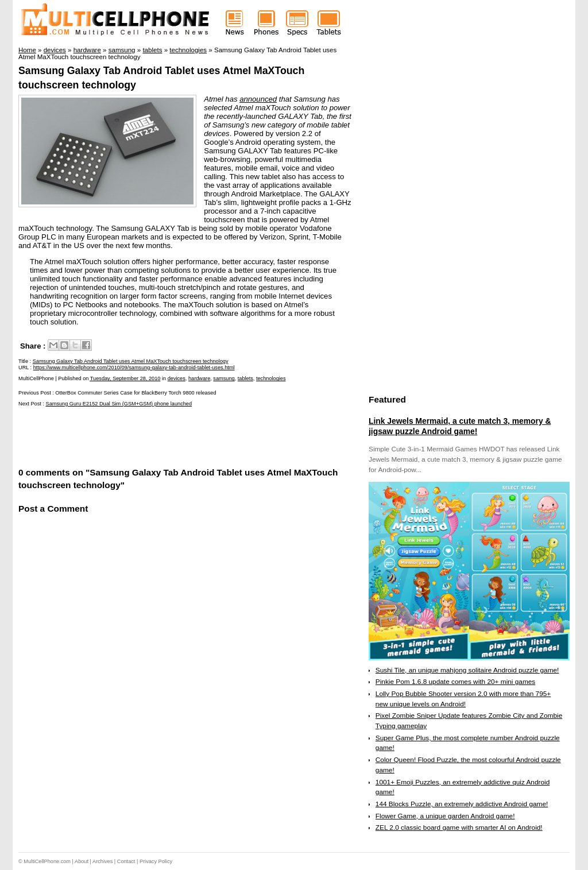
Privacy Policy (156, 861)
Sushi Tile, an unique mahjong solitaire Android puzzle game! (467, 670)
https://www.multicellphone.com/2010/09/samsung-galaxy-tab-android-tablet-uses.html (134, 368)
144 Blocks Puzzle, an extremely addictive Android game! (462, 804)
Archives (102, 861)
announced (258, 99)
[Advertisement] (153, 436)
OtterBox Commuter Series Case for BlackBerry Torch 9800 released (136, 393)
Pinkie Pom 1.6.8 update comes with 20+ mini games (455, 682)
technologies (271, 378)
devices (177, 378)
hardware (199, 378)
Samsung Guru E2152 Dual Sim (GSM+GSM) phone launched (119, 404)
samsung (224, 378)
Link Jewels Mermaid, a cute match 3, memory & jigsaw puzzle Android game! (460, 426)
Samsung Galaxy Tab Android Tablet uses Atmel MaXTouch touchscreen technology (131, 361)
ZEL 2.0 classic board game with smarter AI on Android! (459, 828)
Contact (126, 861)
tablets (245, 378)
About (82, 861)
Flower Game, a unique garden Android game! (445, 816)
